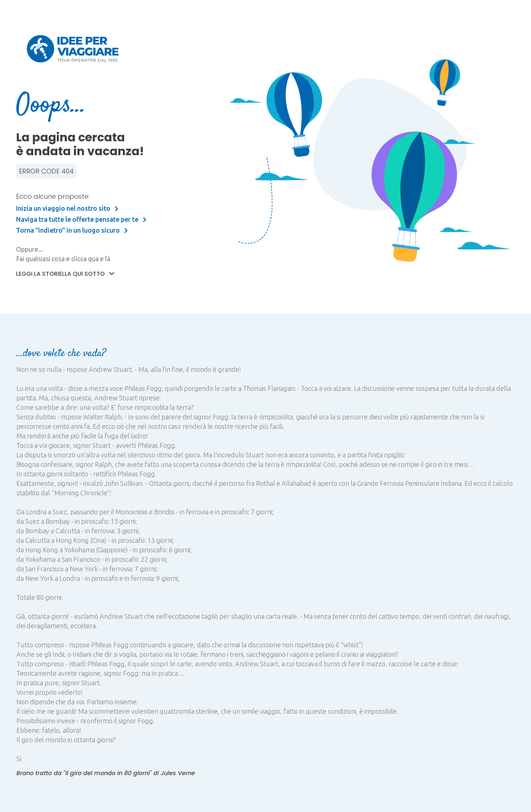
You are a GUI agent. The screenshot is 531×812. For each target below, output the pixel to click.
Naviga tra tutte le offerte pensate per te (81, 219)
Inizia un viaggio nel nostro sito (67, 208)
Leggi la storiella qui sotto (65, 274)
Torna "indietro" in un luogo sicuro (72, 230)
